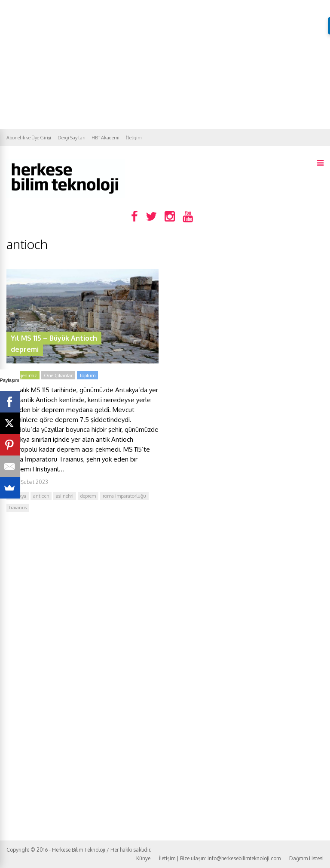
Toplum (87, 376)
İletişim (134, 138)
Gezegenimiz (23, 376)
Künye (143, 858)
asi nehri (65, 496)
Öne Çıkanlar (58, 376)
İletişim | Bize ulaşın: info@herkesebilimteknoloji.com (220, 858)
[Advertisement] (165, 65)
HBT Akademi (105, 138)
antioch (41, 496)
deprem (88, 496)
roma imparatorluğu (124, 496)
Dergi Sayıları (71, 138)
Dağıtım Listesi (306, 858)
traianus (18, 508)
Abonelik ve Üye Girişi (29, 138)
